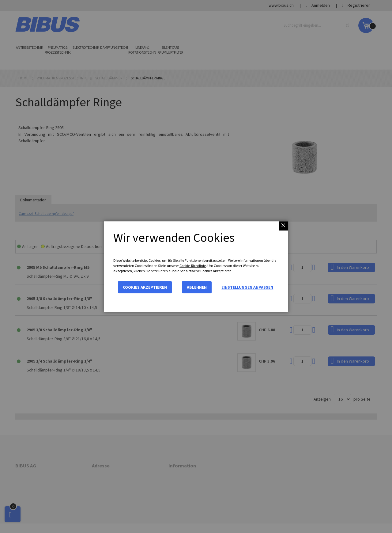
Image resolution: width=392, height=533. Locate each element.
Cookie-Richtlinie (193, 266)
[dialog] (196, 266)
